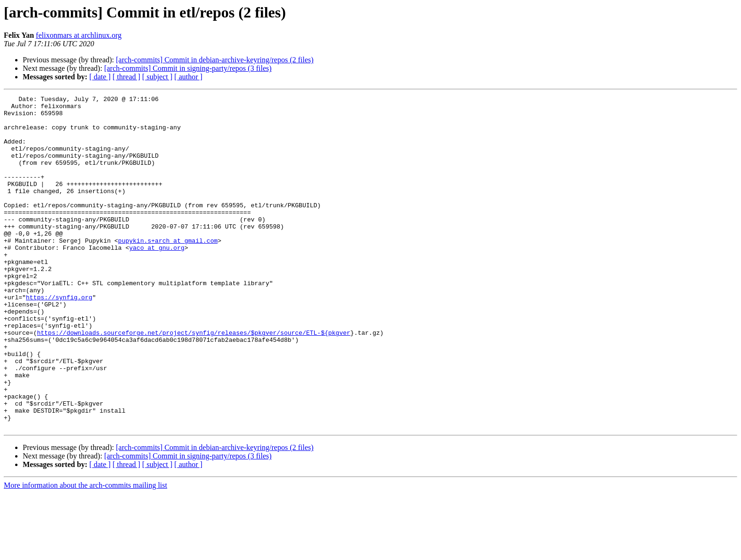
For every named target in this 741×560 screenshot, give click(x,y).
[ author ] (189, 77)
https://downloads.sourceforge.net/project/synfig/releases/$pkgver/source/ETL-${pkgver (194, 381)
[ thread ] (126, 77)
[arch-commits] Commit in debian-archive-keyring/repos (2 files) (215, 60)
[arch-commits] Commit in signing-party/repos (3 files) (188, 68)
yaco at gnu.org (157, 279)
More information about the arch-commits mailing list (86, 552)
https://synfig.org (59, 338)
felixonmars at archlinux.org (79, 35)
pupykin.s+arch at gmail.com (168, 270)
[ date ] (100, 77)
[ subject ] (157, 77)
